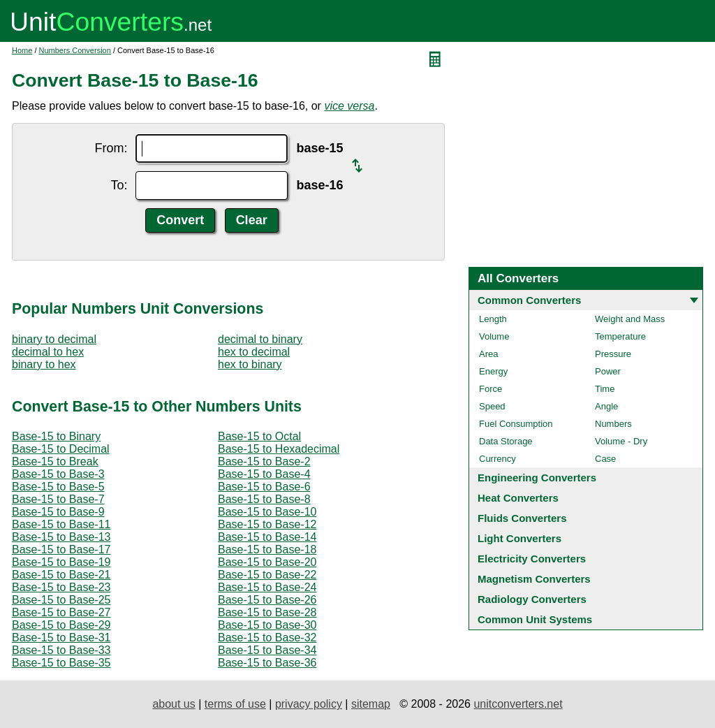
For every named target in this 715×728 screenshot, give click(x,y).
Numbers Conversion (75, 50)
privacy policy (309, 704)
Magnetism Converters (534, 579)
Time (605, 389)
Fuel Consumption (516, 424)
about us (174, 704)
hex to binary (250, 364)
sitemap (371, 704)
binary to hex (44, 364)
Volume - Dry (621, 441)
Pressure (613, 354)
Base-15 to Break (55, 461)
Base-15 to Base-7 (58, 499)
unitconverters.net (518, 704)
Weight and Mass (630, 319)
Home (22, 50)
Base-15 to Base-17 (61, 549)
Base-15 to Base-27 (61, 612)
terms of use (235, 704)
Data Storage (506, 441)
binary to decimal (54, 339)
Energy (493, 371)
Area (488, 354)
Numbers (613, 424)
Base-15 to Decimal (61, 449)
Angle (606, 406)
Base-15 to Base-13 (61, 537)
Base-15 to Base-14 (267, 537)
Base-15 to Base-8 (264, 499)
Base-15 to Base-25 (61, 600)
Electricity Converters (532, 559)
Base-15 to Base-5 (58, 487)
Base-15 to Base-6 (264, 487)
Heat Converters (518, 498)
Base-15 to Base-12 (267, 524)
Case (605, 459)
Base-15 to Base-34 (267, 650)
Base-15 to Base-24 (267, 587)
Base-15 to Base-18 (267, 549)
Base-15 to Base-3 (58, 474)
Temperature (620, 336)
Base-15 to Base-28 (267, 612)
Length (493, 319)
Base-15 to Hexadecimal (279, 449)
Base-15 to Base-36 (267, 663)
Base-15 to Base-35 (61, 663)
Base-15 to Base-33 (61, 650)
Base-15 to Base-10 (267, 512)
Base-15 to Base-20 (267, 562)
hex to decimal (254, 352)
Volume (494, 336)
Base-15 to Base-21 (61, 575)
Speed (492, 406)
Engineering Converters (537, 478)
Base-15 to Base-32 (267, 638)
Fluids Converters (522, 518)
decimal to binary (260, 339)
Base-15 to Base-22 (267, 575)
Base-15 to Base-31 (61, 638)
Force (491, 389)
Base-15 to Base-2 (264, 461)
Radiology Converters (532, 599)
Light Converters (519, 538)
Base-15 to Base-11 (61, 524)
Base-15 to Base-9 (58, 512)
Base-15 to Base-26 (267, 600)
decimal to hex (48, 352)
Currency (497, 459)
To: (119, 185)
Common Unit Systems (535, 619)
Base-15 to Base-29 (61, 625)
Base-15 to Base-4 (264, 474)
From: (111, 148)
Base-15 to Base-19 (61, 562)
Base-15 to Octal (259, 436)
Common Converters (529, 300)
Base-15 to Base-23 (61, 587)
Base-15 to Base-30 (267, 625)
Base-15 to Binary (56, 436)
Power (608, 371)
